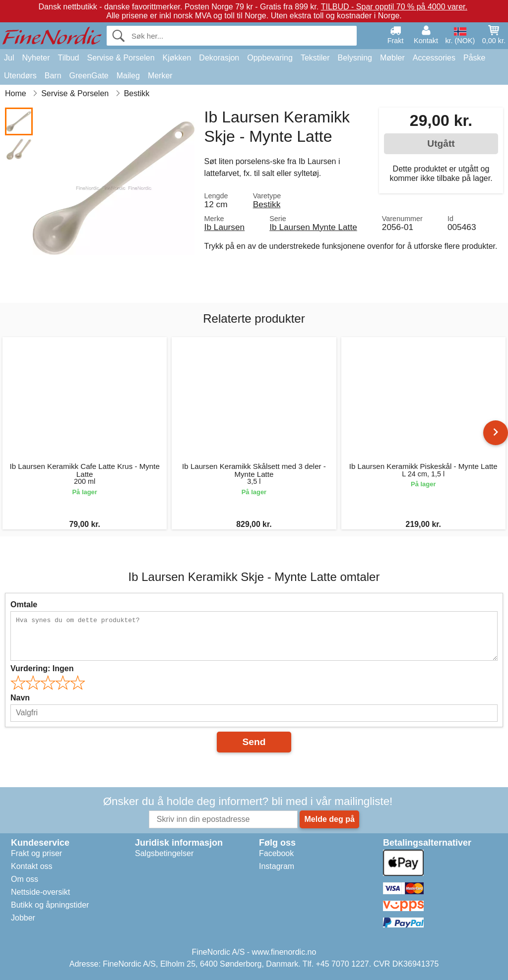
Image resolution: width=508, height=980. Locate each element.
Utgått (441, 144)
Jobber (23, 918)
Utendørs (20, 76)
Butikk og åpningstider (50, 905)
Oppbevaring (270, 58)
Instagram (277, 866)
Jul (9, 58)
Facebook (276, 853)
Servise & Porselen (121, 58)
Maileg (128, 76)
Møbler (392, 58)
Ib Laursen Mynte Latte (313, 227)
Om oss (25, 879)
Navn (20, 698)
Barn (53, 76)
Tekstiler (315, 58)
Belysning (355, 58)
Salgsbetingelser (164, 853)
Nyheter (36, 58)
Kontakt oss (32, 866)
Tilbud (68, 58)
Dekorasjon (219, 58)
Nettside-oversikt (40, 892)
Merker (160, 76)
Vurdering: (42, 668)
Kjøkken (177, 58)
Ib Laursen (225, 227)
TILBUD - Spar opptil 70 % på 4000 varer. (394, 7)
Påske (474, 58)
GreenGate (89, 76)
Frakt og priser (36, 853)
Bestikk (267, 204)
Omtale (24, 605)
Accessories (434, 58)
